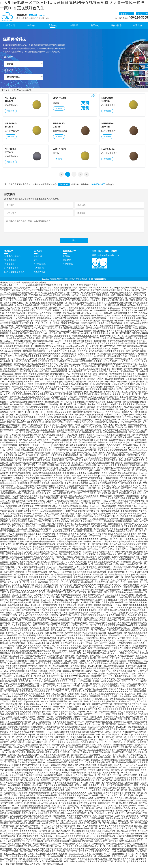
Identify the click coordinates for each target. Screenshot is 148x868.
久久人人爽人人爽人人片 (15, 857)
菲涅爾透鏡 (39, 271)
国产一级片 (5, 394)
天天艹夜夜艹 (109, 427)
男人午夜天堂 (110, 511)
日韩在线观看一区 (87, 702)
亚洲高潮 (48, 773)
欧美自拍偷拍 (40, 346)
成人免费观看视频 (132, 410)
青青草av (67, 674)
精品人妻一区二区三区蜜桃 (80, 608)
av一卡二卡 (21, 435)
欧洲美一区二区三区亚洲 (60, 333)
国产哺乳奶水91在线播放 (113, 323)
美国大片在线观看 (25, 760)
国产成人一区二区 (71, 755)
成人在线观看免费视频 (20, 818)
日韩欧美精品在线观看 (45, 328)
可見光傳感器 (10, 263)
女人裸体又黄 (78, 834)
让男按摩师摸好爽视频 (108, 463)
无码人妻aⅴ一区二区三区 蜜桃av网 (96, 316)
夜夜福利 (124, 399)
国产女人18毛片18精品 (42, 438)
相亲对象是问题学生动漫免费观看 (127, 372)
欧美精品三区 (95, 697)
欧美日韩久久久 (36, 580)
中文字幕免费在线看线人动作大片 (132, 349)
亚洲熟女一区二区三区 (41, 448)
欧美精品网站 (140, 389)
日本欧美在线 (97, 318)
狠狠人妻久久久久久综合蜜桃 (42, 691)
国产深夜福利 (110, 752)
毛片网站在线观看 (20, 364)
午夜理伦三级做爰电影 (62, 443)
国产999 (42, 658)
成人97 (3, 793)
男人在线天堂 (7, 328)
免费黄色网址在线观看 (136, 613)
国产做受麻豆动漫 (70, 290)
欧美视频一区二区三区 (98, 661)
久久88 (76, 643)
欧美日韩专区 (20, 783)
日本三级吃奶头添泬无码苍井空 (97, 841)
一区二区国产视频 (95, 595)
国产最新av (107, 697)
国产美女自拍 (82, 790)
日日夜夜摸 (39, 636)
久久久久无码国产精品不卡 (49, 313)
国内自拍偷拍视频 (133, 580)
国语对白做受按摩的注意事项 (68, 821)
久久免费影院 (63, 529)
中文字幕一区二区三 (103, 364)
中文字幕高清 (109, 646)
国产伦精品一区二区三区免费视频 (102, 826)
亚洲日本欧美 (26, 339)
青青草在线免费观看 (17, 473)
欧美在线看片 (104, 570)
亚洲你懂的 (132, 402)
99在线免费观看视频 (101, 351)
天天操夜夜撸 (22, 796)
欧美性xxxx (140, 747)
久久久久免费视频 (110, 686)
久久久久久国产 (54, 699)
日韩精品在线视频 (134, 549)
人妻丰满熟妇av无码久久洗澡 (39, 316)
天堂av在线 (47, 445)
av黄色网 (4, 476)
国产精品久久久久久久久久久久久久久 (27, 592)
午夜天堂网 (124, 303)
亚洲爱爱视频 (6, 803)
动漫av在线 (11, 689)
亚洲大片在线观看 (130, 717)
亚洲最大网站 (102, 638)
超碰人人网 (121, 359)
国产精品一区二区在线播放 (134, 364)
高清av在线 (61, 638)
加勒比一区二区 (87, 537)
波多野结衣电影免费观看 (39, 486)
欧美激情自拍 (78, 468)
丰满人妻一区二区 (94, 811)
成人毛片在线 (28, 387)
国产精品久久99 (19, 770)
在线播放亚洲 (30, 313)
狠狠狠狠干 (66, 339)
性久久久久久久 (85, 359)
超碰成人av (9, 844)
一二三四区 (41, 468)
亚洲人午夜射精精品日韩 (56, 374)
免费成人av (103, 445)
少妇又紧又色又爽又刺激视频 (81, 638)
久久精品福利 (113, 565)
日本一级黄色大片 (61, 717)
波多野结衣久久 (58, 458)
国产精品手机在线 (37, 699)
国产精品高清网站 (81, 313)
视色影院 (137, 763)
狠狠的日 (58, 341)
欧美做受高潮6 (7, 806)
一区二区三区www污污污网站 (58, 415)
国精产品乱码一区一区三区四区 (28, 366)
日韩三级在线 (113, 379)
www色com (139, 440)
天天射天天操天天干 (133, 465)
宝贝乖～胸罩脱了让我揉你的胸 (40, 831)
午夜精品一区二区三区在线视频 (83, 372)
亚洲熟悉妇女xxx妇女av (96, 641)
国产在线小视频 (42, 577)
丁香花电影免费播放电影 (59, 623)
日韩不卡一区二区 (63, 549)
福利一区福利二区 (102, 689)
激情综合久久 (97, 631)
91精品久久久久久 (12, 549)
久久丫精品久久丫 (59, 694)
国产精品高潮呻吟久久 (48, 481)
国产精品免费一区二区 (43, 552)
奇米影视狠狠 (26, 633)
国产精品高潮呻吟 (100, 547)
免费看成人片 (139, 298)
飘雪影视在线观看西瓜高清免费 (98, 747)
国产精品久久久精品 (116, 801)
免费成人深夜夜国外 (77, 410)
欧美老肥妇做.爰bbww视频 (113, 341)
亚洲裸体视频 (121, 539)
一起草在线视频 (111, 481)
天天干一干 (72, 818)
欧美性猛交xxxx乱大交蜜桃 (136, 326)
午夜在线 (82, 382)
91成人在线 (137, 565)
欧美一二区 (108, 539)
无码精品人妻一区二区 (79, 557)
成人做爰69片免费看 (123, 440)
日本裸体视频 (91, 857)
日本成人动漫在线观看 (20, 438)
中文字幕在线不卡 (99, 293)
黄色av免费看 (6, 318)
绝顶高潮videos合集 (128, 516)
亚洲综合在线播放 (97, 399)
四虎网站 (28, 476)
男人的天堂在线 (107, 430)
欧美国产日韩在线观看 (51, 643)
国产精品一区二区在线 (73, 770)
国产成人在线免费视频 (10, 816)
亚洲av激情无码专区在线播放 (93, 321)
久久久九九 (70, 565)
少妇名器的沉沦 (21, 651)
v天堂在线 (85, 763)
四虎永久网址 (73, 559)
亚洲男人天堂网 (119, 559)
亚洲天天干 (5, 298)
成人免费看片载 (110, 432)
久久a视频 (98, 760)
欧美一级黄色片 (100, 377)
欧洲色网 (132, 674)
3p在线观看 (59, 438)
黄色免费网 (71, 681)
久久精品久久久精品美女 (21, 735)
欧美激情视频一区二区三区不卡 (66, 463)
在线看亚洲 (25, 374)
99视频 (117, 783)
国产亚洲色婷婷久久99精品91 (103, 658)
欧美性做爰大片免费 (19, 859)
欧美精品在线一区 (18, 559)
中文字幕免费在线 (67, 658)
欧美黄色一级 (108, 699)
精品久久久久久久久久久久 (78, 793)
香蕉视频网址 (71, 702)
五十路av (4, 674)
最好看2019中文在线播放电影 (69, 735)
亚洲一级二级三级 (44, 341)
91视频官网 (24, 448)
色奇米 (69, 405)
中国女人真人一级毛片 (30, 598)
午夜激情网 (43, 311)
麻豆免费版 (5, 356)
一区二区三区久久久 (28, 585)
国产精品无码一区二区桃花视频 (125, 773)
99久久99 (67, 643)
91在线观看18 (112, 399)
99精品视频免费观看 (99, 529)
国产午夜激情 (121, 790)
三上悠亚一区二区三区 (48, 570)
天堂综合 (86, 402)
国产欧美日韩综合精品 (45, 488)
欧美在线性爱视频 (27, 341)
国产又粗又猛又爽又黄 (125, 407)
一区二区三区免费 (97, 633)
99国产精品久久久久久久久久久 (47, 476)
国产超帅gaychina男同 (126, 412)
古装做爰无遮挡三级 (114, 580)
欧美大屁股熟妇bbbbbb (49, 521)
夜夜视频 (61, 737)
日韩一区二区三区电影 (10, 311)
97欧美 (99, 435)
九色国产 (42, 763)
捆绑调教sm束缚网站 (37, 755)
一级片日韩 (91, 491)
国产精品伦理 (98, 846)
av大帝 (86, 656)
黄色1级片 (34, 514)
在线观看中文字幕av (64, 417)
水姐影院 (120, 549)
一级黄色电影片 (124, 504)
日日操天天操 (107, 864)
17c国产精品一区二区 (78, 697)
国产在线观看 (98, 821)
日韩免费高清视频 (63, 504)
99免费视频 (83, 483)
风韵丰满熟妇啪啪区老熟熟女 (124, 356)
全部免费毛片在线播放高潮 (115, 435)
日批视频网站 (47, 651)
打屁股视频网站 (127, 313)
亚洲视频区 (103, 628)
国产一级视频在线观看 (121, 298)
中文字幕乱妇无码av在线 (15, 458)
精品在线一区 (28, 455)
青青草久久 (127, 676)
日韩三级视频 (140, 295)
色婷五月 (14, 415)
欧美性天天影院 (17, 336)
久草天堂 (45, 598)
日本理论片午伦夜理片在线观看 (89, 417)
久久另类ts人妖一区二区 (34, 384)
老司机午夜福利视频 (105, 389)
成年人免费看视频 (28, 785)
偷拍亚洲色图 (99, 333)
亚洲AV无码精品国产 (114, 295)
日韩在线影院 (59, 321)
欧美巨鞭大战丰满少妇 (32, 788)
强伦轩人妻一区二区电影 (125, 697)
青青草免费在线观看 (137, 427)
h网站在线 (20, 575)
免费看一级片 (98, 798)
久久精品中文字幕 (55, 679)
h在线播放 (55, 625)
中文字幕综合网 (53, 427)
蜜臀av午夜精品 (77, 641)
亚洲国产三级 (53, 582)
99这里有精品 (139, 290)
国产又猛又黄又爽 (81, 549)
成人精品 (77, 481)
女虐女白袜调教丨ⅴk (55, 405)
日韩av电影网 (105, 755)
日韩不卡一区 (26, 516)
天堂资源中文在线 (9, 618)
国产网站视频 (92, 331)
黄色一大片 (62, 354)
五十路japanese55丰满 (36, 646)
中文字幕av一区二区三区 (127, 656)
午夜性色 (63, 628)
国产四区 (60, 691)
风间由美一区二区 (30, 681)
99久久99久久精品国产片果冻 (128, 816)
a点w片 (72, 374)
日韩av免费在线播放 (37, 318)
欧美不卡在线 (137, 496)
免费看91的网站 (29, 790)
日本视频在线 (136, 839)
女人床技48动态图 (59, 803)
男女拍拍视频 (27, 351)
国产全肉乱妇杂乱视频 (114, 613)
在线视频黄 (27, 402)
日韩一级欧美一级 (126, 722)
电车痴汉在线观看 (136, 531)
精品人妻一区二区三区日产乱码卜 (129, 768)
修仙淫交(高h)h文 (69, 752)
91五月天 (109, 816)
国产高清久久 (6, 392)
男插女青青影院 (127, 521)
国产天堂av (136, 387)
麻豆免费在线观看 (87, 854)
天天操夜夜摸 (16, 778)
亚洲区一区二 (34, 857)
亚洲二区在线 (116, 661)
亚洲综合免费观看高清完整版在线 (40, 544)
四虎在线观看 (64, 465)
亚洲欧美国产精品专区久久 (103, 656)
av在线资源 (93, 636)
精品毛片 (142, 760)
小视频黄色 (126, 565)
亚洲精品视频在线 (120, 570)
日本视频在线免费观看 (26, 491)
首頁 (14, 90)
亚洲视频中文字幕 (63, 651)
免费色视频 (23, 582)
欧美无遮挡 (71, 829)
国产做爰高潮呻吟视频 (76, 742)
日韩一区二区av (61, 471)
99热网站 (78, 534)
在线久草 (114, 775)
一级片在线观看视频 (30, 534)
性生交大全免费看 (110, 300)
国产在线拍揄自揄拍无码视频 (110, 506)
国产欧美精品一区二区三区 (52, 727)
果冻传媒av (129, 374)
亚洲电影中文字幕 (45, 719)
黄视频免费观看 (99, 402)
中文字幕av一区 (100, 308)
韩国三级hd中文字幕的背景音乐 (77, 351)
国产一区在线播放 (54, 460)
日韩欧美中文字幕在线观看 (113, 750)
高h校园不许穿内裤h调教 (46, 760)
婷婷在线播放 (14, 681)
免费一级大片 (20, 615)
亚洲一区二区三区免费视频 (52, 829)
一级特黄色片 (11, 341)
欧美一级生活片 (67, 587)
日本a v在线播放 (43, 295)
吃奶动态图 (122, 600)
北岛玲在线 (79, 432)
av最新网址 (102, 534)
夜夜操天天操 (21, 775)
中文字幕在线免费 (18, 603)
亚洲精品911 (44, 664)
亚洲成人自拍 (118, 841)
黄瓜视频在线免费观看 (105, 618)
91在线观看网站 (17, 646)
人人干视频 (131, 631)
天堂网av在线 (38, 374)
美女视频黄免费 (44, 785)
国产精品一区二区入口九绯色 (54, 557)
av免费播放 (19, 519)
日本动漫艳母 (136, 610)
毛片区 (120, 308)
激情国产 (63, 608)
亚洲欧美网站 (126, 846)
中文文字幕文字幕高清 (32, 648)
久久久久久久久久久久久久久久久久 (119, 712)
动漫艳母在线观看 (98, 303)
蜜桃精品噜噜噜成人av (65, 605)
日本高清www (125, 290)
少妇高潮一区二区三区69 (50, 674)
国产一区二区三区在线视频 (77, 526)
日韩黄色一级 (69, 783)
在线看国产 (132, 377)
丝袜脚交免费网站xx (31, 643)
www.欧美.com (123, 625)
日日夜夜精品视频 (19, 298)
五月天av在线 (25, 618)
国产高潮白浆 (70, 483)
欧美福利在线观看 (84, 603)
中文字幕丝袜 (16, 476)
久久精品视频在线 (139, 445)
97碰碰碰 (57, 770)
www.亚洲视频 (14, 788)
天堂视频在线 (113, 455)
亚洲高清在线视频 (131, 587)
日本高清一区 (34, 458)
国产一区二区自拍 (14, 562)
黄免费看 (31, 493)
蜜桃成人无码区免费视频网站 (33, 504)
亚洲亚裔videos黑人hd (68, 610)
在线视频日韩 (121, 780)
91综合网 (10, 755)
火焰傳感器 (9, 267)
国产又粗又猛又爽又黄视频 (125, 757)
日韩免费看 (133, 585)
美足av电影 (69, 460)
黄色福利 (47, 717)
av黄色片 (126, 592)
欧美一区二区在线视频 (87, 829)
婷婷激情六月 (137, 844)
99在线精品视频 (123, 438)
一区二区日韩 (71, 438)
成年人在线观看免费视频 (50, 298)
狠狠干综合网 (26, 724)
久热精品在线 (134, 821)
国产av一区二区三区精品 (21, 399)
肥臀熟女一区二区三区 (79, 293)
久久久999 (107, 757)
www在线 (37, 339)
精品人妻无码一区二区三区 (45, 628)
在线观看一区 (49, 712)
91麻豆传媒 (70, 773)
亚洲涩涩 (22, 486)
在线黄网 (143, 628)
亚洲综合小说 (33, 864)
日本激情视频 (21, 773)
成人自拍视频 (122, 603)
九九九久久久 (73, 745)
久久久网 (122, 653)
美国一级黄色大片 (112, 473)
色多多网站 (17, 313)
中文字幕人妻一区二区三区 (28, 605)
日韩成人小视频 (35, 473)
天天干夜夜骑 (134, 740)
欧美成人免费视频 (135, 443)
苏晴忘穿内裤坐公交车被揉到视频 (124, 691)
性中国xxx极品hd (51, 539)
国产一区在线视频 (44, 478)
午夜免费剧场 (123, 496)
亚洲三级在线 (40, 420)
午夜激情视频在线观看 (10, 727)
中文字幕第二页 (125, 468)
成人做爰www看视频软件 (136, 308)
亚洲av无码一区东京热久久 (104, 653)
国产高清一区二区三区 (10, 331)
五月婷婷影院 (77, 389)
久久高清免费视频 (43, 463)
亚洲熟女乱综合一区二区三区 (132, 366)
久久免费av (73, 628)
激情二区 (51, 318)
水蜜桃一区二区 (67, 539)
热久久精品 (73, 785)
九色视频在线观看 (71, 763)
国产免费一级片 (10, 379)
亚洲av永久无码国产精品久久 (104, 557)
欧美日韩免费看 (69, 356)
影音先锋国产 (115, 638)
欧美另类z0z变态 (11, 306)
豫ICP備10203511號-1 (98, 282)
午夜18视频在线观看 (91, 722)
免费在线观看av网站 (9, 430)
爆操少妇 (73, 359)
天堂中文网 (100, 801)
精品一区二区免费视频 (136, 354)
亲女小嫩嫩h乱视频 (108, 714)
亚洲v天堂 (127, 737)
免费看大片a (29, 478)
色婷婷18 (76, 585)
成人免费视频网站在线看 (107, 516)
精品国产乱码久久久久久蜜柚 (30, 425)
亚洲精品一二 (80, 496)
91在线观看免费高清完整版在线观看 (34, 808)
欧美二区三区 (75, 498)
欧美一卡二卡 (36, 539)
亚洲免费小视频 (7, 829)
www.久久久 (15, 780)
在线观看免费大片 (36, 405)
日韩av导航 (81, 562)
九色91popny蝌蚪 (44, 493)
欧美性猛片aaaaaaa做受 (66, 816)
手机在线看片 (125, 488)
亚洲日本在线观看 (131, 582)
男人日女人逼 (57, 862)
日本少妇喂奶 (125, 463)
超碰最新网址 (102, 537)
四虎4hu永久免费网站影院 (31, 836)
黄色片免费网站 (115, 526)
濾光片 (29, 90)
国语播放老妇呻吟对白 (104, 813)
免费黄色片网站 (51, 366)
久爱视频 (26, 323)
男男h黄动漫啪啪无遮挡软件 (125, 851)
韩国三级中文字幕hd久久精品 (98, 306)
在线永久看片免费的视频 (74, 849)
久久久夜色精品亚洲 (115, 415)
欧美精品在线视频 (80, 633)
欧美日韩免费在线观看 (30, 849)
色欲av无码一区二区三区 (88, 341)
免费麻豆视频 (68, 750)
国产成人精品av (139, 577)
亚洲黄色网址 (73, 311)
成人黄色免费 (136, 351)
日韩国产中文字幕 (8, 580)
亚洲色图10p (141, 742)
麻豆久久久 (23, 580)
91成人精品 (71, 382)
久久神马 (134, 369)
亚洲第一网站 (18, 798)
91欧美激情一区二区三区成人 (48, 351)
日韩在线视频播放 (96, 600)
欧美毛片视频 (10, 699)
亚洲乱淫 (21, 839)
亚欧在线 (65, 646)
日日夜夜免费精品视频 (47, 798)
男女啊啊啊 (85, 318)
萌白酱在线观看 (76, 306)
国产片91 (130, 575)
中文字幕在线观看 (83, 846)
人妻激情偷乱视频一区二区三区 (61, 661)
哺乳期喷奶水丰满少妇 (112, 587)
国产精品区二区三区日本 (30, 443)
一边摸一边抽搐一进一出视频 (47, 326)
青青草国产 (35, 651)
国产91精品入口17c (71, 714)
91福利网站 (11, 509)
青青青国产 (28, 463)
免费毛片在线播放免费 (83, 575)
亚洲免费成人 (130, 745)
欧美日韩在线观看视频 (74, 331)
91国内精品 (53, 336)
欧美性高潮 (122, 427)
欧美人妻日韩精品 (49, 813)
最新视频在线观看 (43, 747)
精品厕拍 (47, 359)
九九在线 (26, 816)
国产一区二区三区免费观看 (103, 438)
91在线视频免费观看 (124, 519)
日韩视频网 (95, 699)
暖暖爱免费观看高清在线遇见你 (123, 628)
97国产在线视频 (96, 567)
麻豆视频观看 (87, 585)
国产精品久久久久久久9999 (88, 587)
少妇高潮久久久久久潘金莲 (16, 511)
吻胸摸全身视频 (99, 405)
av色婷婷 (110, 554)
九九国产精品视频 (136, 384)
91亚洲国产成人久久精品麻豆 (117, 648)
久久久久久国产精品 (10, 351)
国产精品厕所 (136, 422)
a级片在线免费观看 (14, 742)
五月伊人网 (47, 666)
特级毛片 (99, 709)
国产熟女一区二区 (64, 831)
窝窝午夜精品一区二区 (113, 392)
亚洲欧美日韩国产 (58, 410)
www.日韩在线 (135, 643)
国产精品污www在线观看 (53, 349)
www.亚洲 (38, 765)
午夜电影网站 (29, 623)
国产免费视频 (51, 844)
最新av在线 (78, 333)
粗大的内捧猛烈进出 (113, 796)
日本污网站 (86, 592)
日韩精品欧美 (9, 747)
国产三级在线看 (45, 308)
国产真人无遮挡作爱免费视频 (19, 420)
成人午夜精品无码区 (42, 724)
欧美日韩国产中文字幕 (128, 788)
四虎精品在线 (90, 780)
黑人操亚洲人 (132, 801)
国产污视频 (13, 849)
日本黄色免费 (57, 486)
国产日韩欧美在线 (113, 577)
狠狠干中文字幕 (74, 722)
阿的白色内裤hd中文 (104, 519)
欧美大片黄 (59, 382)
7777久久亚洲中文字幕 (57, 399)
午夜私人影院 (122, 823)
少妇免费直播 (119, 354)
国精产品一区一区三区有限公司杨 (54, 669)
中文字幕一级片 (29, 311)
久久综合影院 (82, 539)
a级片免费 (55, 598)
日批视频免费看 (29, 570)
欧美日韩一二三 (58, 620)
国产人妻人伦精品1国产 (42, 450)
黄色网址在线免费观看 (80, 471)
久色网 (60, 412)
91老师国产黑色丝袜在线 (34, 354)
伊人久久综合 (46, 839)
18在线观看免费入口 (42, 392)
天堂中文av (34, 377)
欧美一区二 (37, 686)
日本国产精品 (26, 846)
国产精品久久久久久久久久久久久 (46, 356)
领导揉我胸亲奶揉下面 (127, 483)
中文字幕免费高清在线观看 (55, 765)
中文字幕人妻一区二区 (40, 768)
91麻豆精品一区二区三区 (117, 450)
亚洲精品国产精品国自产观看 (23, 465)
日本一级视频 (81, 570)
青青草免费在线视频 (27, 763)
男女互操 (10, 775)
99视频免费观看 (79, 552)
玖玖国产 (18, 803)
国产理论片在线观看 (82, 504)
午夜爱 (76, 405)
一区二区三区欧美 (89, 559)
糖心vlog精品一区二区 (66, 328)
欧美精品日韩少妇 (71, 316)
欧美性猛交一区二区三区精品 (80, 709)
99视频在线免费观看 (84, 344)
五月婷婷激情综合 (108, 331)
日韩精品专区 (31, 658)
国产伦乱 (135, 798)
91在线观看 (23, 699)
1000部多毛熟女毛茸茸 (98, 562)
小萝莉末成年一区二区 (59, 707)
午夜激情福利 (63, 369)
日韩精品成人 (82, 384)
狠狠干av (28, 628)
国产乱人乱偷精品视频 (120, 547)
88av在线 (109, 382)
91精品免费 (98, 577)
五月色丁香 (65, 303)
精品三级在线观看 (12, 610)
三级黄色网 (139, 341)
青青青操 (21, 864)
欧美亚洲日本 (10, 864)
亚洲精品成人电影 (48, 653)
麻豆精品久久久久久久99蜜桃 (85, 339)
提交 (74, 243)
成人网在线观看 (120, 674)
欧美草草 (47, 676)
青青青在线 (120, 361)
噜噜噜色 (50, 549)
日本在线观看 (12, 724)
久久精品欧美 (83, 615)
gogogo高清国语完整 (123, 724)
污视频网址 (5, 600)
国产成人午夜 (55, 811)
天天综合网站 (71, 412)
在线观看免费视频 (99, 526)
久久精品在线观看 (129, 514)
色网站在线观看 (60, 372)
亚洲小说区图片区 (12, 455)
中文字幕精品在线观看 (82, 732)
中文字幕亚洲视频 (20, 656)
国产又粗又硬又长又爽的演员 (75, 448)
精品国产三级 (96, 511)
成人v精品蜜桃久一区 (82, 577)
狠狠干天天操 (7, 488)
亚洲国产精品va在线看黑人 (107, 425)
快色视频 (67, 511)
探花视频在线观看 (136, 730)
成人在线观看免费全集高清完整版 (19, 397)
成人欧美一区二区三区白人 (85, 590)
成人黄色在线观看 (59, 796)
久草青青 (37, 402)
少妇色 (75, 465)
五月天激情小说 (54, 763)
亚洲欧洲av (106, 397)
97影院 (129, 341)
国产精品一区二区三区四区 (12, 745)
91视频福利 (29, 488)
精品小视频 (31, 798)
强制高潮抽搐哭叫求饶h (12, 496)
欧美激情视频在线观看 (57, 420)
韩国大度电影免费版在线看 (53, 377)
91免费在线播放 (49, 430)
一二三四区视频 (108, 384)
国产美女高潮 (14, 648)
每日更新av (31, 719)
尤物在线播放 (116, 326)
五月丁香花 (95, 605)
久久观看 (124, 481)
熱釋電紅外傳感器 (12, 259)
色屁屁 (42, 483)
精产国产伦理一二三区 (10, 369)
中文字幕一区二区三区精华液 (19, 636)
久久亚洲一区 (120, 542)
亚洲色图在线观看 (115, 465)
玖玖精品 (34, 521)
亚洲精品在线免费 (64, 453)
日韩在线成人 (70, 519)
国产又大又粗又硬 (14, 707)
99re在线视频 (105, 831)
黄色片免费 (89, 620)
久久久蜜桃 (21, 661)
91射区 (116, 664)
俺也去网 (43, 834)
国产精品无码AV (113, 592)
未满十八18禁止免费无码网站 (94, 311)
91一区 (129, 666)
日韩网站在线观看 (134, 755)
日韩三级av (51, 465)
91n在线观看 (110, 625)
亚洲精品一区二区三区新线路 (79, 531)
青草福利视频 (59, 681)
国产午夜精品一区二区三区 (40, 603)
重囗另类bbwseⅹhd (45, 821)
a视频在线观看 (37, 722)
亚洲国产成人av (104, 854)
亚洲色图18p (90, 534)
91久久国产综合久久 (111, 737)
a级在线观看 (69, 615)
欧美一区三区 (59, 392)
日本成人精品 (110, 811)
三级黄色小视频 (33, 379)
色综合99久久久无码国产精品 (43, 412)
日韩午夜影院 (93, 430)
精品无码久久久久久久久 (41, 656)
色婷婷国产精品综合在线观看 (99, 724)
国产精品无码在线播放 (69, 300)
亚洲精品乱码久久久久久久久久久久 (73, 473)
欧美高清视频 (67, 427)
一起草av (118, 608)
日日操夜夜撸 (118, 857)
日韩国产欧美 (104, 806)
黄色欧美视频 (65, 481)
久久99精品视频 (115, 636)
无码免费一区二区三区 (75, 595)
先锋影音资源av (44, 321)
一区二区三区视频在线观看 (44, 737)
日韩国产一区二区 (87, 816)
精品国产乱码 (76, 544)
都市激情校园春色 (59, 498)
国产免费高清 (12, 557)
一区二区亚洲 (137, 397)
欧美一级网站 (98, 471)
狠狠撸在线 (19, 719)
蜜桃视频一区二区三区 (109, 493)
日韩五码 (10, 790)
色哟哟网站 (9, 796)
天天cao (143, 801)
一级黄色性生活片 (36, 427)
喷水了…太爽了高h (82, 664)
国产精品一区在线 (136, 719)
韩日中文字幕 (81, 788)
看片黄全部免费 (66, 806)
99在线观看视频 (15, 478)
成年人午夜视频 (44, 524)
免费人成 (75, 537)
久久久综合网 (59, 531)
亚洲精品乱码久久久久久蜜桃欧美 (69, 839)
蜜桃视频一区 (39, 549)
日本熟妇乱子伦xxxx (46, 638)
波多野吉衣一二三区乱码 (102, 440)
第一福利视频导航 (88, 458)
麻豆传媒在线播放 (39, 323)
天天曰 (53, 854)
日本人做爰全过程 (105, 407)
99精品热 (143, 717)
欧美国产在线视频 (57, 432)
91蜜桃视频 (63, 516)
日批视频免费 (13, 534)
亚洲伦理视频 (119, 458)
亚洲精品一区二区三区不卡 (109, 598)
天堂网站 (96, 397)
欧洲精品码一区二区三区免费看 (133, 826)
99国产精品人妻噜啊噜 (74, 864)
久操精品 (120, 785)
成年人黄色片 (6, 615)
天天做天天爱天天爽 (75, 349)
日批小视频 (115, 445)
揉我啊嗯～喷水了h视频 (93, 554)
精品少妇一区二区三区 (60, 585)
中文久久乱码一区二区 (79, 420)
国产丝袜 (37, 826)
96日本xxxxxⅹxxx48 (66, 686)
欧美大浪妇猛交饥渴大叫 (77, 392)
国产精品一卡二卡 (76, 724)
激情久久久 (129, 572)
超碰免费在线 (101, 585)
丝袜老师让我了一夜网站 (120, 293)
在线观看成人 (123, 610)
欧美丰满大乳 (60, 478)
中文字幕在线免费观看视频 (120, 344)
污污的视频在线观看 (34, 587)
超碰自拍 (30, 575)
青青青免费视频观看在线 (70, 554)
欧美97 (21, 544)
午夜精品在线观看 (96, 450)
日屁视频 (85, 387)
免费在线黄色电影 (94, 834)
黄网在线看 (15, 387)
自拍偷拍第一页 (116, 374)
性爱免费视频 (6, 366)
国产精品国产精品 (55, 595)
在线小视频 (76, 435)
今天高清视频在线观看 (69, 509)
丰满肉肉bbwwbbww (125, 595)
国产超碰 (84, 704)
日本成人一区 (106, 542)
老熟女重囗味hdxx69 (42, 714)
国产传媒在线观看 (82, 443)
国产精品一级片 (68, 384)
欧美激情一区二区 (139, 460)
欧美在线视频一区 (74, 747)
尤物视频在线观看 (93, 432)
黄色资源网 (43, 585)
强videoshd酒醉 (17, 407)
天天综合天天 (12, 664)
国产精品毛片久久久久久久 (65, 676)
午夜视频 (33, 298)
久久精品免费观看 (117, 443)
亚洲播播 (132, 834)
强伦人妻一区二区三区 (116, 740)
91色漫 (22, 379)
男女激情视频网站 (66, 422)
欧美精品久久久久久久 (71, 598)
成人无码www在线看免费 (85, 453)
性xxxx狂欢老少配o (137, 790)
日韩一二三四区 (74, 689)
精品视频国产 (14, 402)
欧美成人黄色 (21, 308)
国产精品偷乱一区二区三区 (134, 598)
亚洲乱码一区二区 (70, 298)
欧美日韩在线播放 (41, 625)
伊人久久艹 (133, 316)
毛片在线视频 (77, 717)
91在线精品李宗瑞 (34, 537)
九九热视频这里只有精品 (118, 448)
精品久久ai (114, 537)
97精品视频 (68, 846)
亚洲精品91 (110, 567)
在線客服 (64, 184)
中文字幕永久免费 (84, 377)
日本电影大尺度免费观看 (25, 481)
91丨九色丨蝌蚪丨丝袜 (90, 785)
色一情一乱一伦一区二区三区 (13, 740)
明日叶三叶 (37, 300)
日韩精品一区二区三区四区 (134, 473)
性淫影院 (93, 483)
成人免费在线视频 (108, 460)
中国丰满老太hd (76, 765)
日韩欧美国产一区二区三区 (118, 798)
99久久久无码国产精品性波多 (54, 704)
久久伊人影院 (34, 704)
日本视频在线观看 (107, 483)
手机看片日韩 (53, 468)
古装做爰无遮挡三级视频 (82, 646)
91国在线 (73, 399)
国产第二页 (81, 773)
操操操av (88, 333)
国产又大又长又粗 (120, 339)
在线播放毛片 (34, 770)
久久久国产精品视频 (15, 316)
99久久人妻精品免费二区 (49, 757)
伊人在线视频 (63, 775)
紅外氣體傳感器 (11, 271)
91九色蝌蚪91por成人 (101, 664)
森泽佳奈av (38, 516)
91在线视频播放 (140, 737)
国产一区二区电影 (111, 679)
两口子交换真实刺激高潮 (99, 651)
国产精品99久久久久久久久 (56, 684)
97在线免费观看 (50, 300)
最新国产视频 (134, 559)
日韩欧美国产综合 (85, 519)
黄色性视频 (120, 620)
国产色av (29, 336)
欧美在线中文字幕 (80, 511)
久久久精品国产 (19, 752)
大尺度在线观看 (15, 529)
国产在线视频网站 (84, 422)
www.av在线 (81, 565)
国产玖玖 (120, 567)
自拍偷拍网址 (104, 453)
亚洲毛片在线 (78, 491)
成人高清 (138, 430)
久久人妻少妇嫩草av (105, 620)
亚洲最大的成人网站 (137, 539)
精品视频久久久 (109, 803)
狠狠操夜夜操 (68, 323)
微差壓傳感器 (40, 274)
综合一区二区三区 (120, 793)
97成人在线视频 (7, 717)
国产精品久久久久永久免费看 (55, 293)
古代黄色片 (123, 432)
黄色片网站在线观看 (106, 410)
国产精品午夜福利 (129, 537)
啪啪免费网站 (73, 318)
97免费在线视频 (15, 384)
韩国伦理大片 (89, 598)
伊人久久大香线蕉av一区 (63, 562)
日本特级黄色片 (8, 839)
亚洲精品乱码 (128, 318)
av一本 (46, 331)
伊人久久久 (95, 384)
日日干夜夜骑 (81, 476)
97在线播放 (122, 384)
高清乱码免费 (96, 392)
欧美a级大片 (17, 587)
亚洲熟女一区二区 (127, 704)
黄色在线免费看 (91, 478)
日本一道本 (9, 303)
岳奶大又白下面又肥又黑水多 (14, 547)
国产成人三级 (102, 702)
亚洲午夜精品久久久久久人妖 (41, 559)
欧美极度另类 (75, 841)
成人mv (114, 290)
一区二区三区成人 (54, 592)
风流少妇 (112, 308)
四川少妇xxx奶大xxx (81, 631)
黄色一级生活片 (55, 755)
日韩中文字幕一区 (38, 582)
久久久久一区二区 (121, 397)
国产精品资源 (142, 374)
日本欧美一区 (48, 417)
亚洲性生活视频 (136, 600)
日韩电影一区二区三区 (32, 331)
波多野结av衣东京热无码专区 (50, 565)
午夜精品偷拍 (105, 372)
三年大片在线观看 (135, 361)
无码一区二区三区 (24, 346)
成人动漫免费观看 (102, 859)
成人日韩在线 (141, 615)
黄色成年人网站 (57, 742)
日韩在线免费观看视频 (115, 631)
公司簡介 (32, 25)
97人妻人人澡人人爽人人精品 (46, 303)
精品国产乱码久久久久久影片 (42, 453)
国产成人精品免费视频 (97, 836)
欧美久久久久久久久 (77, 796)
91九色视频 (46, 770)
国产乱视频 (122, 681)
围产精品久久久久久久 (127, 752)
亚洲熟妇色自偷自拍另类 (17, 572)
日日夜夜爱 (35, 511)
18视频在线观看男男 (24, 328)
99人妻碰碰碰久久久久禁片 (28, 417)
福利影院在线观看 (18, 405)
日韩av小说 (90, 389)
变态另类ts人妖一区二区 (30, 445)
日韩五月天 (91, 839)
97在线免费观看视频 (70, 326)
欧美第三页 (50, 600)
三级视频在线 (20, 321)
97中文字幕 (126, 679)
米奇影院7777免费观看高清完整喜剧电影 (125, 623)
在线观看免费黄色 (111, 486)
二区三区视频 (38, 382)
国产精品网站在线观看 (22, 600)
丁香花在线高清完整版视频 (82, 844)
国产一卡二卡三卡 (87, 290)
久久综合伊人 (80, 636)
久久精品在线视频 (85, 859)
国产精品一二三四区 (37, 526)
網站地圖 (84, 282)
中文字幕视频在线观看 (93, 481)
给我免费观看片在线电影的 (81, 694)
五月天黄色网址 (59, 295)
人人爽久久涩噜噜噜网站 (51, 514)
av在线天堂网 (34, 783)
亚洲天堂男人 (30, 707)
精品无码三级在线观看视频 (26, 750)
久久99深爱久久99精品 (103, 818)
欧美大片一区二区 (57, 311)
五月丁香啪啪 (99, 455)
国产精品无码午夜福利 (32, 867)
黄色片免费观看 (119, 615)
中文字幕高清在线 (41, 633)
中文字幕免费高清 (98, 313)
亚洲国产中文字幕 (30, 669)
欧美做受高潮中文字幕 (93, 735)
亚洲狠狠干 (68, 344)
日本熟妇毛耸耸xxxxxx (94, 415)
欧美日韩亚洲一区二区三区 (134, 534)
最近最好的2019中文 (27, 410)
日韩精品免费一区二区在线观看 (32, 679)
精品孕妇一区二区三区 (80, 547)
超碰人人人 (28, 562)
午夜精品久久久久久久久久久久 (90, 501)
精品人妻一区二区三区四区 (130, 557)
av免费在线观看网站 (13, 295)
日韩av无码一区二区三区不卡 (39, 709)
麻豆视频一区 (20, 318)
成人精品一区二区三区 (32, 608)
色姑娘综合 (133, 618)
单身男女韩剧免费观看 (91, 803)
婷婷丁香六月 (14, 834)
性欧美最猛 (93, 773)
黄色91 (31, 775)
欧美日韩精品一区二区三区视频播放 (70, 450)
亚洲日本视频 (59, 709)
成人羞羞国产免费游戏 (131, 425)
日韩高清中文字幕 (12, 349)
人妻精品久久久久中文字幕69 (128, 471)
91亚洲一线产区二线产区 (59, 834)
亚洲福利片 (75, 684)
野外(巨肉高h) (74, 402)
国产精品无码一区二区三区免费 (118, 394)
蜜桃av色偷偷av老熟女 (128, 811)
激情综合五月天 (23, 844)
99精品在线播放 (31, 529)
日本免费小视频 (60, 724)
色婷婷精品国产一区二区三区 (14, 531)
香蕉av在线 (35, 306)
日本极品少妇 (32, 745)
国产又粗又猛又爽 (50, 554)
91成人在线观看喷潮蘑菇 (123, 854)
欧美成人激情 (25, 552)
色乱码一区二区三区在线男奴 (74, 521)
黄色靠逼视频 (63, 547)
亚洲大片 (106, 605)
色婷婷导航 (13, 730)
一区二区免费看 (66, 407)
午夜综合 (95, 549)
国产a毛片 (130, 392)
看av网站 (27, 392)
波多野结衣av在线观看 (18, 793)
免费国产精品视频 (61, 666)
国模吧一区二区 (7, 537)
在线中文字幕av (129, 311)
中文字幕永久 (26, 326)
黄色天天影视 (51, 580)
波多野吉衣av (47, 471)
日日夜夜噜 (63, 844)
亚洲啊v (41, 501)
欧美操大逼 (27, 780)
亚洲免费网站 (30, 806)
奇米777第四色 (133, 323)
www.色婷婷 (43, 410)
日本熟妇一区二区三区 (74, 778)
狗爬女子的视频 (60, 359)
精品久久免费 (36, 859)
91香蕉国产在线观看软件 (40, 531)
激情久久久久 (7, 377)
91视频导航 (138, 658)
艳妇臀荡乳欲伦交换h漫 (104, 359)
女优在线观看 (72, 321)
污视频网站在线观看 (64, 534)
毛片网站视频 (49, 537)
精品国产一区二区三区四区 (54, 379)
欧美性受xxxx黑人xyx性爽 (104, 504)
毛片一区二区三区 (104, 783)
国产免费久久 (40, 399)
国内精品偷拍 (118, 755)
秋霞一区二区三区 (120, 351)
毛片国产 (47, 443)
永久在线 (92, 374)
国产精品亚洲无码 (30, 369)
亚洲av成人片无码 (89, 755)
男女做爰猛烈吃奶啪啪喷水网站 (103, 366)
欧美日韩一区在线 (36, 615)
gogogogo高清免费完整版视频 (129, 554)
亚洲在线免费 (63, 544)
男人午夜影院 (84, 681)
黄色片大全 (116, 582)
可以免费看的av (102, 326)
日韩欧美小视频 (66, 788)
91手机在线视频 (107, 412)
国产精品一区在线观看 (40, 572)
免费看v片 (117, 306)
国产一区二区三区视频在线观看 (75, 648)
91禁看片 (127, 577)
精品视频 (40, 496)
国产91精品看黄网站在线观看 (42, 547)
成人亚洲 (49, 382)
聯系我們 (137, 25)
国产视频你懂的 (130, 405)
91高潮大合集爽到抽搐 (15, 422)
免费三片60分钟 (52, 496)
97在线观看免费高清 (110, 514)
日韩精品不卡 (24, 300)
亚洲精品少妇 (55, 323)
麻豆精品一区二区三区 (91, 509)
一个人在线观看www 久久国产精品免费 (27, 697)
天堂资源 (105, 356)
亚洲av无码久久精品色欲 (68, 387)
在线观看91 (59, 773)
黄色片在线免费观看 (44, 590)
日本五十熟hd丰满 (113, 735)
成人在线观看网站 (134, 709)
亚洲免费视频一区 (51, 780)
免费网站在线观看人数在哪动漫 (132, 803)
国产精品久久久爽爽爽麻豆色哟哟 (37, 372)
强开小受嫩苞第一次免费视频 (76, 699)
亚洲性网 (74, 712)
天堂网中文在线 (107, 549)
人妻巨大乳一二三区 (118, 585)
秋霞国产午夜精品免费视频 (77, 440)
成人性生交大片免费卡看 (110, 829)
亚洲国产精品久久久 (117, 321)
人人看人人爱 (51, 422)
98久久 (18, 790)
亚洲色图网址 (76, 780)
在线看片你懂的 (79, 651)
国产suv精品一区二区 (94, 770)
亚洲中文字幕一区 (14, 671)
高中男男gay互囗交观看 (64, 603)
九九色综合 (35, 631)
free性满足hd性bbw (93, 544)
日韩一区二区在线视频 (26, 613)
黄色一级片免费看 (63, 590)
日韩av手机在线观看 (121, 387)
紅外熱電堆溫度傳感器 (14, 274)
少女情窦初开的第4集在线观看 (49, 397)
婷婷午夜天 (121, 618)
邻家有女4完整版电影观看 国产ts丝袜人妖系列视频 (47, 506)
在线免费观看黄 (51, 587)
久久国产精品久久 (48, 369)
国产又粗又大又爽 (129, 491)
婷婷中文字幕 (72, 425)
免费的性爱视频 (62, 719)
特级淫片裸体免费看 (13, 628)
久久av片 (72, 354)
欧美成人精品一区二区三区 (93, 740)
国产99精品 (44, 862)
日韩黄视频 (132, 458)
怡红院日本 (112, 704)
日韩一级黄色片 (105, 458)
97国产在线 (117, 420)
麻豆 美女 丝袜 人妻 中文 (86, 806)
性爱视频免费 (134, 359)
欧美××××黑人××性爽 (61, 631)
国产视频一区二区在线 (40, 498)
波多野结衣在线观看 (29, 664)
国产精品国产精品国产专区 (106, 732)
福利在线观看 (57, 331)
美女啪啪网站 (95, 790)
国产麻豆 (70, 836)
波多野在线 (115, 491)
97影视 (102, 478)
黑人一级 (25, 306)
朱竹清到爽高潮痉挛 (54, 636)
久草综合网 (93, 582)
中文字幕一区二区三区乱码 (80, 379)
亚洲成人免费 (16, 620)
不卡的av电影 (128, 836)
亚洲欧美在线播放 (9, 448)
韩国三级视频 (115, 836)
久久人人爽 (83, 354)
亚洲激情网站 (132, 818)
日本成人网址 (86, 298)
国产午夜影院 (117, 605)
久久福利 (59, 671)
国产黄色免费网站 (124, 699)
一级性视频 (52, 407)
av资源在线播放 (39, 361)
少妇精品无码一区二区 (136, 567)
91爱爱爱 (69, 636)
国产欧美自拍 (28, 590)
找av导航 (114, 562)
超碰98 (69, 432)
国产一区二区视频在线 (129, 770)
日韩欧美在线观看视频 (131, 379)
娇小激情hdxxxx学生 (79, 719)
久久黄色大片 (34, 740)
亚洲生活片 (63, 641)
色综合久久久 (128, 529)
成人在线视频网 (109, 509)
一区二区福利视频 (90, 714)
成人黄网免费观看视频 (114, 669)
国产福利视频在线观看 (96, 623)
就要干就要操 (16, 524)
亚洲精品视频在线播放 (123, 747)
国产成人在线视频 (79, 369)
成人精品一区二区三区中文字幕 (26, 293)
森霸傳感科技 (69, 254)
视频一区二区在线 (39, 432)
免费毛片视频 (125, 562)
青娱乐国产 (108, 790)
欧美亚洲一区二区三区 (51, 783)
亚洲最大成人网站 (12, 867)
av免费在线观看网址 (101, 793)
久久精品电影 (70, 341)
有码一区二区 (85, 676)
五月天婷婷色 (94, 476)
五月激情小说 (73, 740)
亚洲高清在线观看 (20, 521)
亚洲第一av (98, 684)
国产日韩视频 (37, 778)
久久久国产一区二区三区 (116, 730)
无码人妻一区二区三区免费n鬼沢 (91, 488)
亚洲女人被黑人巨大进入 (43, 816)
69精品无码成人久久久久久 (99, 851)
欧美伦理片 (102, 374)
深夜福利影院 (88, 435)
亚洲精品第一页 (19, 526)
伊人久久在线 (129, 862)
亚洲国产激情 (97, 420)
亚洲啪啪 (57, 316)
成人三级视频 (6, 651)
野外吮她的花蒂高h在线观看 (135, 306)
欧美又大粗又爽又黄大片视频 (91, 328)
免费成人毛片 (18, 394)
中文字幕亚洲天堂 (55, 483)
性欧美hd (49, 425)
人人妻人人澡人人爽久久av (59, 346)
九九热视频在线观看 (106, 839)
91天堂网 (67, 313)
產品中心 (53, 25)
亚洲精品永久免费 (50, 857)
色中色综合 (59, 425)
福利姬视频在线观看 (97, 565)
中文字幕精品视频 (78, 826)
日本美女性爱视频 (8, 544)
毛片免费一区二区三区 (71, 361)
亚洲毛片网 (105, 339)
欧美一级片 (61, 823)
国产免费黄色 (43, 620)
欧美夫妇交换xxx (72, 671)
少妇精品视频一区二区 (89, 412)
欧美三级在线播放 (74, 620)
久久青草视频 (84, 397)
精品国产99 (103, 491)
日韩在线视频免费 (42, 694)
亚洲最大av (80, 836)
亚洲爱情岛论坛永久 (86, 783)
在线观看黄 (138, 562)
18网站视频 (119, 382)
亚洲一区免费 (71, 691)
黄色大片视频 (76, 516)
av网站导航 (62, 653)
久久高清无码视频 (35, 422)
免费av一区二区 (80, 346)
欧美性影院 (27, 344)
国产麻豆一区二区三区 (103, 745)
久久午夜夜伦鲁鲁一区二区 (86, 831)
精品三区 (98, 674)
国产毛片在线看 (87, 425)
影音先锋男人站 (93, 468)
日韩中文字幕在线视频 (35, 407)
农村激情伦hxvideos (80, 757)
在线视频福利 (124, 509)
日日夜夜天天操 (33, 394)
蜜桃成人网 (141, 392)
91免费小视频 (10, 410)
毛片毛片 (92, 407)
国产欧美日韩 (86, 364)
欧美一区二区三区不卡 (13, 658)
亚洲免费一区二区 (71, 592)
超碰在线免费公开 (117, 377)
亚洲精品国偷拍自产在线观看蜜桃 (116, 763)
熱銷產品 (9, 254)
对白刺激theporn (17, 831)
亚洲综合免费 (22, 514)
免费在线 (54, 618)
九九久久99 (86, 745)
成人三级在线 (80, 407)
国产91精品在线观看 (51, 290)
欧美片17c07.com (113, 318)
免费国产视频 (106, 498)
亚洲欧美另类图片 (79, 775)
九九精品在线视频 (61, 389)
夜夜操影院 (74, 653)
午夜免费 (85, 300)
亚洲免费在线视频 (116, 575)
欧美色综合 (24, 684)
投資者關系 (116, 25)
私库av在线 (42, 491)
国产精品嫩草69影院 (21, 389)
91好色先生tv (36, 684)
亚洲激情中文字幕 (77, 430)
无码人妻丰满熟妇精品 (106, 643)
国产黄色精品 (12, 339)
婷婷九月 (16, 643)
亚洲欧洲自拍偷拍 (8, 300)
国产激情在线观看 (98, 704)
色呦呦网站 (74, 803)
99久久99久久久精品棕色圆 (88, 323)
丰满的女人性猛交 (48, 567)
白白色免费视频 (139, 648)
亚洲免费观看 (37, 844)
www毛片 (85, 336)
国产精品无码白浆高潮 (132, 829)
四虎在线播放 (53, 384)
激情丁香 (87, 361)
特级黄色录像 (100, 344)
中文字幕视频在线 (25, 747)
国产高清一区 (108, 765)
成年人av (98, 712)
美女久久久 (104, 742)
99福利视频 (59, 702)
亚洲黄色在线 (128, 742)
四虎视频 (124, 300)
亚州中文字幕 (114, 534)
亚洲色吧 (56, 448)
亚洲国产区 (72, 823)
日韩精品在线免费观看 (87, 493)
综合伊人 (14, 633)
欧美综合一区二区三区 (24, 468)
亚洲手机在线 (118, 651)
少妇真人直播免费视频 (69, 798)
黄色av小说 (66, 468)
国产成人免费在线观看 (53, 859)
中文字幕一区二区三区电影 (125, 778)
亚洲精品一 (26, 549)
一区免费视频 (130, 796)
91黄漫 (3, 542)
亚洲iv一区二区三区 (131, 684)
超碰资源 (71, 394)
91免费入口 (60, 559)
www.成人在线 (34, 666)
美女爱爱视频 (111, 770)
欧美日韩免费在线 (100, 443)
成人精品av (122, 834)
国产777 (117, 364)
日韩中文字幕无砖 (55, 526)
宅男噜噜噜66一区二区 (44, 735)
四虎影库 (38, 671)
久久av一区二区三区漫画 (105, 727)
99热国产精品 (21, 377)
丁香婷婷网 (104, 582)
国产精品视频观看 (14, 813)
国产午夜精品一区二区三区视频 (93, 691)
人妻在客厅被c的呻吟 (47, 641)
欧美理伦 (143, 542)
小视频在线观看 (124, 646)
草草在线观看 (14, 608)
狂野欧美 (116, 717)
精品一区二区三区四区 (93, 669)
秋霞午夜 (11, 425)
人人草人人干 (124, 460)
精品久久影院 (24, 471)
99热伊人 (118, 745)
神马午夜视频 (41, 575)
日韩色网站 (9, 605)
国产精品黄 (15, 826)
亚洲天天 (38, 780)
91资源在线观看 (114, 478)
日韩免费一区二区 (96, 496)
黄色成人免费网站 (22, 333)
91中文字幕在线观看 (138, 450)
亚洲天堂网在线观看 (27, 641)
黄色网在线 (9, 359)
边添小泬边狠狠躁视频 (30, 430)
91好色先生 (9, 575)
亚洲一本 (16, 356)
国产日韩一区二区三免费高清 (53, 745)
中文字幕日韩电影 (124, 389)
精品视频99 (62, 567)
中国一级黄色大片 (84, 455)
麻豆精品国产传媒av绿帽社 (31, 730)
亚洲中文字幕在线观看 (28, 567)
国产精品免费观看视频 (89, 823)
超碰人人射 (133, 681)
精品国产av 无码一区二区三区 (49, 519)
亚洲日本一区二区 (30, 727)
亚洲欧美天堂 (83, 394)
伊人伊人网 (48, 671)
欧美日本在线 (100, 575)
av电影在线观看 (101, 531)
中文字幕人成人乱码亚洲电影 (43, 364)
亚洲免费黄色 (30, 620)
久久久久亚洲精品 (34, 717)
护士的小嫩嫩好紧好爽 (51, 511)
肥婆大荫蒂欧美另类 (91, 514)
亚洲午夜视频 (142, 544)
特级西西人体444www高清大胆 (79, 727)
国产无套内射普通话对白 (60, 491)
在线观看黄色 (104, 559)
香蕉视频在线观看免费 (39, 796)
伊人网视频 (76, 669)
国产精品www (63, 435)
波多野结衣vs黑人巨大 (120, 702)
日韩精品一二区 (118, 689)
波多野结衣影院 (23, 382)
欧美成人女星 (80, 600)
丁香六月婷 (86, 684)
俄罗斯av (28, 625)
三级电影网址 (58, 747)
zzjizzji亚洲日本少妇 (9, 846)
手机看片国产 (30, 565)
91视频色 (83, 399)
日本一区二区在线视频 (81, 308)
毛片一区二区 (7, 453)
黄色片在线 (29, 496)
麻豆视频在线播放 (80, 303)
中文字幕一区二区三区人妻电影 (73, 366)
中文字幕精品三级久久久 (19, 361)
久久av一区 (44, 750)
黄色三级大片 (118, 859)
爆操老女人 (95, 300)
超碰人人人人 (114, 311)
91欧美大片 (139, 420)
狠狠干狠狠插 (49, 473)
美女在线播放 (80, 580)
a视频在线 (68, 801)
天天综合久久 (99, 379)
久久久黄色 (110, 681)
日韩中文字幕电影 (16, 709)
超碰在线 (32, 321)
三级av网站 (120, 818)
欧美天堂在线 (96, 394)
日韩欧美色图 (123, 839)
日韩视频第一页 (11, 785)
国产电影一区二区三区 (134, 641)
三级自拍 (51, 354)
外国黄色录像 (84, 862)
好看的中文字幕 (109, 349)
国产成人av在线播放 (28, 862)
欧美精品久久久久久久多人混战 (67, 656)
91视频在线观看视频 (63, 445)
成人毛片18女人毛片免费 (27, 829)
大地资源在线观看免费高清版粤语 (70, 851)
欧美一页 (98, 646)
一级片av (46, 631)
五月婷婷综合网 (52, 752)
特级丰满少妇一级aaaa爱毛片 (88, 427)
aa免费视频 (56, 790)
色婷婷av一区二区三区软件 (83, 506)
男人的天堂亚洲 (120, 760)
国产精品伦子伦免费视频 (60, 575)
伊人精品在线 (82, 658)
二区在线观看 (126, 775)
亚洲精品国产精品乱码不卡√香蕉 (121, 633)
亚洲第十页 (82, 374)
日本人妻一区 (113, 521)
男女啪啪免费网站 (99, 336)
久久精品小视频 (13, 323)
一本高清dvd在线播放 (137, 620)
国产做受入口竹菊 (97, 448)
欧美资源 (65, 780)
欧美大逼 (91, 410)
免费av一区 (84, 438)
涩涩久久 (129, 295)
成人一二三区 (63, 712)
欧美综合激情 (129, 638)
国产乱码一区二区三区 (134, 808)
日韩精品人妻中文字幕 (102, 707)
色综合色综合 (6, 290)
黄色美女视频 (141, 529)
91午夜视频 (86, 653)
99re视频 (41, 465)
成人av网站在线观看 (17, 666)
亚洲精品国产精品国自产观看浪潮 (23, 483)
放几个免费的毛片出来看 (100, 354)
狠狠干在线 (95, 356)
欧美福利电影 (53, 361)
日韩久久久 (135, 432)
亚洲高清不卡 (33, 542)
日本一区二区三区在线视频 (53, 689)
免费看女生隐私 (13, 590)
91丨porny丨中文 (109, 468)
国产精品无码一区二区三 (64, 493)
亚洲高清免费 (67, 496)
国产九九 (18, 392)
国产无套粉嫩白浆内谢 (42, 389)
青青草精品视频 (96, 625)
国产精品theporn (75, 478)
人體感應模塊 (40, 267)
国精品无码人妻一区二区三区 (27, 290)
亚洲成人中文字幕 (20, 768)
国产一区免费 (40, 595)
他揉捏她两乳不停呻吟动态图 (102, 666)
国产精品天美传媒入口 (53, 867)
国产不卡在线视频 (135, 750)
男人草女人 (112, 488)
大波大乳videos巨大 (119, 369)
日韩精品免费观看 (91, 498)
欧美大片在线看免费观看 (51, 864)
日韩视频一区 (70, 397)
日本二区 (19, 806)
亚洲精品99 (29, 295)
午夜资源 (92, 346)
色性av (26, 778)
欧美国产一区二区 (95, 382)
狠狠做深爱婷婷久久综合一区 (54, 306)
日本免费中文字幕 (26, 509)
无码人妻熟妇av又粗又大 (92, 295)
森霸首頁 (11, 25)
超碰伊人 (25, 356)
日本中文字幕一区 (23, 303)
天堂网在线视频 (11, 836)
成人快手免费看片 (60, 808)
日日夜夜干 (86, 798)
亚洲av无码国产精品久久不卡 (119, 501)
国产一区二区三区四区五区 (32, 415)
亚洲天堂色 (85, 405)
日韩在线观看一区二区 (11, 463)
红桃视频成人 (63, 537)
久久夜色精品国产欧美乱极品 (115, 476)
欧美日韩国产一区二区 (117, 333)
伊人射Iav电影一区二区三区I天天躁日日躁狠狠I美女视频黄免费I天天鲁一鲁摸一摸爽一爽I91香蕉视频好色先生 (49, 288)
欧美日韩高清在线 (51, 339)
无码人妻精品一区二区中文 (37, 742)
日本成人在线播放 (28, 440)
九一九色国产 (12, 714)
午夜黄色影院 (99, 592)
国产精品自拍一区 (51, 732)
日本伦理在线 (6, 783)
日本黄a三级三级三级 (122, 831)
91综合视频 (138, 699)
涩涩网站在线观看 (8, 471)
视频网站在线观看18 (115, 328)
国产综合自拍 (48, 740)
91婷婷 (131, 615)
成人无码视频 (53, 646)
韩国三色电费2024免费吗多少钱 (106, 676)
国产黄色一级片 (115, 641)
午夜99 (115, 806)
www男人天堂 (48, 826)
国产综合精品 (112, 846)
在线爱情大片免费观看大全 (18, 450)
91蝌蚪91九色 (125, 732)
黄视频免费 (89, 516)
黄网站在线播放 (50, 608)
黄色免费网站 (26, 694)
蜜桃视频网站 (16, 674)
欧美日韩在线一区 (124, 552)
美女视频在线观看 (113, 684)
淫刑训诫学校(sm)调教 (133, 735)
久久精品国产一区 (93, 737)
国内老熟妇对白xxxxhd (10, 570)
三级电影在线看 (95, 796)
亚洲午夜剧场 (47, 605)
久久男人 (24, 539)
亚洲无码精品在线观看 (100, 387)
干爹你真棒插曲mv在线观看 (121, 671)
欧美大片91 (83, 356)
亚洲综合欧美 (9, 493)
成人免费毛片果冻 (115, 808)
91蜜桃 (38, 349)
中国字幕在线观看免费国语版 (94, 671)
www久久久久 (10, 641)
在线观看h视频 (22, 359)
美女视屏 (93, 570)
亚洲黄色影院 (141, 575)
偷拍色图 (100, 816)
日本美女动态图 (60, 785)
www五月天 (42, 707)
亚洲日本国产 (121, 864)
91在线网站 (78, 415)
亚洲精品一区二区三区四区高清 (22, 757)
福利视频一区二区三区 (135, 328)
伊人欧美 (120, 709)
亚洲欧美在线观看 (84, 760)
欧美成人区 (26, 826)
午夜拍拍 (61, 318)
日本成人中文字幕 (124, 430)
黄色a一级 (12, 585)
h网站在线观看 (85, 818)
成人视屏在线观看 (128, 493)
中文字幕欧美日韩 (126, 714)
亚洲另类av (128, 420)
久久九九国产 (86, 712)
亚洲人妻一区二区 (88, 628)
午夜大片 (19, 488)
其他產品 (38, 254)
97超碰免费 (113, 313)
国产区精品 (116, 742)
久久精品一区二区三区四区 (53, 394)
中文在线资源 (71, 486)
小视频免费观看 (128, 544)
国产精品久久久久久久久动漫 (111, 346)
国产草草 (57, 714)
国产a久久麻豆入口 (54, 615)
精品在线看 (110, 600)
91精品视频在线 (125, 658)
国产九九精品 (101, 844)
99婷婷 (107, 420)
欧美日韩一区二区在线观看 (54, 402)
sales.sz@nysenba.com (108, 258)
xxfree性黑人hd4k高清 (48, 806)
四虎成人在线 (96, 719)
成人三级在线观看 (41, 618)
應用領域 (74, 25)
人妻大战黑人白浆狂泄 (42, 818)
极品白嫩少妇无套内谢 (82, 674)
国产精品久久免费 (61, 308)
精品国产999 (40, 336)
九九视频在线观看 (119, 453)
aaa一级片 (98, 422)
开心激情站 (68, 476)
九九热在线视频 (92, 460)
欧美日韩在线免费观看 (45, 387)
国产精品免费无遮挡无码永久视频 (39, 823)
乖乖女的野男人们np (35, 460)
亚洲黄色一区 (16, 565)
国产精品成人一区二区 (97, 849)
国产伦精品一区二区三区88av (101, 552)
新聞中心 (95, 25)
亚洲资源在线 (6, 577)
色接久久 (133, 760)
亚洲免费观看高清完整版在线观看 (60, 730)
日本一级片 (141, 714)
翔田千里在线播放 (118, 531)
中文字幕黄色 (132, 669)
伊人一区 (70, 377)
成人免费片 (37, 712)
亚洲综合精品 (7, 308)
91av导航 (125, 445)
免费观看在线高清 (120, 590)
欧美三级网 (130, 346)
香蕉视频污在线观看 (53, 778)
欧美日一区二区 (89, 463)
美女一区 (65, 757)
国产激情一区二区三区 (100, 615)
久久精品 (20, 717)
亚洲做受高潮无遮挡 (29, 653)
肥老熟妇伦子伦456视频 (103, 361)
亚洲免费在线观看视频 (126, 765)
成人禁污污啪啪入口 (128, 806)
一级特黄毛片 (78, 623)
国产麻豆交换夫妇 (40, 333)
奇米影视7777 (47, 534)
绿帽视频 (30, 519)
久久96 (139, 318)
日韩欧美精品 (21, 453)
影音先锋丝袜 (97, 648)
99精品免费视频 (22, 432)
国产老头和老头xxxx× (60, 633)
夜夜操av (143, 316)
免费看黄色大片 (105, 768)
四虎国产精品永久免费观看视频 (34, 854)
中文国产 (79, 460)
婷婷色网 (32, 308)
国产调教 (4, 438)
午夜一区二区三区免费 (115, 417)
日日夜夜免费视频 (102, 298)
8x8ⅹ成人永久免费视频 (11, 354)
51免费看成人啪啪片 (62, 524)
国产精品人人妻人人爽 (69, 813)
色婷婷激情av (80, 582)
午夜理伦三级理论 (47, 529)
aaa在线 (103, 636)
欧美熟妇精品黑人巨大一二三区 (47, 344)
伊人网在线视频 (65, 580)
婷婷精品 (10, 491)
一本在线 (16, 344)
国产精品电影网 (124, 331)
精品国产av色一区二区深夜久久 (91, 572)
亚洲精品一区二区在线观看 (117, 422)
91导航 (100, 613)
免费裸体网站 (120, 316)
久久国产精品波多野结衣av (20, 595)
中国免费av (122, 643)
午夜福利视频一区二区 (51, 849)
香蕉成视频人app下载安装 (90, 486)
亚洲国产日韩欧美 (79, 666)
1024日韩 (28, 671)
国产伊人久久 (98, 681)
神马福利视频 (140, 468)
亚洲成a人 (95, 763)
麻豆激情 (9, 773)
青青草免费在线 (7, 554)
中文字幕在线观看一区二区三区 (103, 788)
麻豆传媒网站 (30, 524)
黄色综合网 (111, 496)
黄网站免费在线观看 (135, 651)
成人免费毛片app (116, 849)
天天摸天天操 (103, 290)
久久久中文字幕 (114, 405)
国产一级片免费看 (34, 732)
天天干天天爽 (46, 702)
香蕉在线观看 (87, 618)
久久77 (120, 410)
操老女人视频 (83, 605)
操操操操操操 (36, 359)
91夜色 (50, 504)
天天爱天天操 (95, 539)
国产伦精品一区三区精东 (115, 719)
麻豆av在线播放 (35, 435)
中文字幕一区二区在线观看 (89, 686)
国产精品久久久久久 (133, 636)
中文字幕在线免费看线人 (46, 509)
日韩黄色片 (75, 808)
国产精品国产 (97, 473)
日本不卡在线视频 (75, 737)
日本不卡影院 (73, 295)
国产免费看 (95, 757)
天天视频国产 (140, 724)
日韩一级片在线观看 (80, 529)
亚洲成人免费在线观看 (30, 557)
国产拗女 (45, 458)
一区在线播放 (141, 671)
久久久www (132, 542)
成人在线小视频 (137, 481)
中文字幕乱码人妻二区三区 (53, 542)
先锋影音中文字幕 (115, 572)
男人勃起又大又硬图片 (69, 336)
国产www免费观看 (137, 435)
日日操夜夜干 (136, 590)
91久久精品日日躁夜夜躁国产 (34, 811)
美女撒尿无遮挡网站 (25, 801)
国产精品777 (68, 790)
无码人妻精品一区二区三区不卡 (28, 851)
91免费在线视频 (31, 674)
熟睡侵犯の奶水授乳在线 (63, 455)
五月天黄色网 (108, 785)
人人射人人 (129, 661)
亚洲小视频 (42, 623)
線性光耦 (38, 259)
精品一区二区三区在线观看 (90, 752)
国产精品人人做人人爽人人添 (50, 440)
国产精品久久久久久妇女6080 (134, 486)
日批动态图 (62, 430)
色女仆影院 (112, 303)
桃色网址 (35, 471)
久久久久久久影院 (87, 613)
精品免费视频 (138, 504)
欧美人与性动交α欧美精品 (85, 445)
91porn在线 (74, 704)
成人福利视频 (51, 516)
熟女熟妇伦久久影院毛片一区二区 (88, 524)
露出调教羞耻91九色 (116, 402)
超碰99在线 (85, 610)
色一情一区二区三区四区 (120, 336)
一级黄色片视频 (132, 498)
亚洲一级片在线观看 (66, 488)
